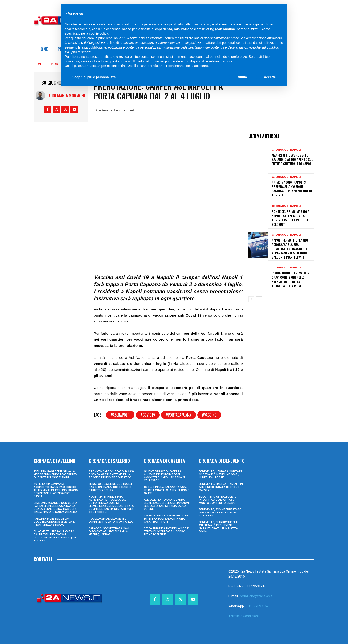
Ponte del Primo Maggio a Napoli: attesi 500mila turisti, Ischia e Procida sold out (291, 218)
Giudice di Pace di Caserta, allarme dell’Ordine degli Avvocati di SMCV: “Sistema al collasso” (165, 476)
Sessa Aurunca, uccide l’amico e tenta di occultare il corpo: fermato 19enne (166, 531)
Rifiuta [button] (242, 77)
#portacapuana (178, 415)
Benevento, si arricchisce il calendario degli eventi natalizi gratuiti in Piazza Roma (219, 527)
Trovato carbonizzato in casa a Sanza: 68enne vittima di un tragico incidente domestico (112, 474)
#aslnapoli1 (120, 415)
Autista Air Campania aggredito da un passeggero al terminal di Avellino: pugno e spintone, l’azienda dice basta (56, 490)
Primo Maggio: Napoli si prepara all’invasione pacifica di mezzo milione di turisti (292, 189)
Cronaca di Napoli (286, 150)
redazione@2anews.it (256, 596)
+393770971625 (258, 606)
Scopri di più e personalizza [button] (94, 77)
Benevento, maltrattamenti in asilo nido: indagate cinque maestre (221, 487)
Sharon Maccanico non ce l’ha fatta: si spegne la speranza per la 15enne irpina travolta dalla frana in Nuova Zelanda (55, 508)
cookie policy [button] (99, 33)
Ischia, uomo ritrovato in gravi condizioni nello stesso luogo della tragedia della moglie (291, 279)
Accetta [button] (270, 77)
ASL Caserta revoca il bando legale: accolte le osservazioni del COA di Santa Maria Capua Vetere (167, 504)
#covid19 (148, 415)
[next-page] (259, 299)
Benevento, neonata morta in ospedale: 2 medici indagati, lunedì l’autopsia (220, 474)
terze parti (138, 38)
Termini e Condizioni (243, 616)
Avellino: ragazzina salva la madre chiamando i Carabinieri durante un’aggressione (56, 474)
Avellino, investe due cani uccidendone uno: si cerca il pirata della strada (54, 522)
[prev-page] (251, 299)
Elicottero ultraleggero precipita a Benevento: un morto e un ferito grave (218, 500)
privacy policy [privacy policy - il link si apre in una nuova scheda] (202, 24)
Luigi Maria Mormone (67, 95)
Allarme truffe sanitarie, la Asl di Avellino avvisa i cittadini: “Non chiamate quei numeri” (55, 536)
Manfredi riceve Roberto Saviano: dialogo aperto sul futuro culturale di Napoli (292, 159)
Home (38, 64)
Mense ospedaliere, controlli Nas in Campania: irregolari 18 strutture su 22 (110, 487)
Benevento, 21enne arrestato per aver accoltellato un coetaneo (220, 513)
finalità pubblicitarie (92, 47)
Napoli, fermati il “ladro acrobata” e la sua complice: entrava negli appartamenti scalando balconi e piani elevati (290, 249)
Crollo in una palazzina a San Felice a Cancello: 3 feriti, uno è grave (166, 490)
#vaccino (209, 415)
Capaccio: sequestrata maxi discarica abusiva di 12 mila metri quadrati (109, 531)
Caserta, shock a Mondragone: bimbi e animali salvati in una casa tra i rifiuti (166, 519)
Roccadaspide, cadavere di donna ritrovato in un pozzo (111, 520)
